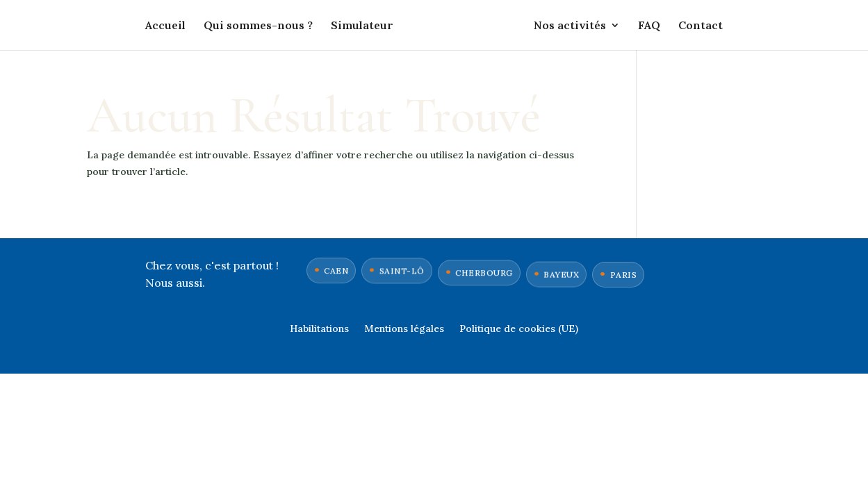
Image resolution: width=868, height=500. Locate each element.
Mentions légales (404, 329)
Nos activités (570, 26)
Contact (701, 26)
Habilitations (319, 329)
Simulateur (362, 26)
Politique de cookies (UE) (519, 329)
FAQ (649, 26)
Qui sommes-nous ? (258, 26)
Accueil (165, 26)
